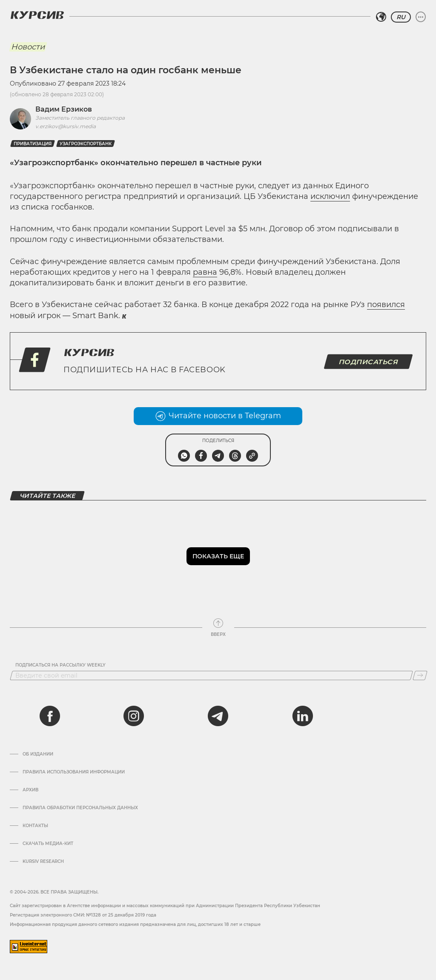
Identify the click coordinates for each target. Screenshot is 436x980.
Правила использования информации (74, 772)
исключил (330, 196)
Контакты (35, 826)
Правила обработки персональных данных (80, 808)
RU (401, 17)
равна (205, 272)
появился (386, 305)
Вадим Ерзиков (64, 109)
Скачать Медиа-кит (48, 844)
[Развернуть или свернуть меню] (421, 17)
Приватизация (33, 144)
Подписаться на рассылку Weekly (60, 665)
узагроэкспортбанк (86, 144)
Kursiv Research (43, 862)
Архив (30, 790)
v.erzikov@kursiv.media (66, 126)
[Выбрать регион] (381, 17)
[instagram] (134, 716)
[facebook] (50, 716)
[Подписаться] (420, 675)
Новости (28, 47)
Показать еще (218, 556)
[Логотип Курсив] (37, 15)
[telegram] (218, 716)
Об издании (38, 754)
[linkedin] (302, 716)
